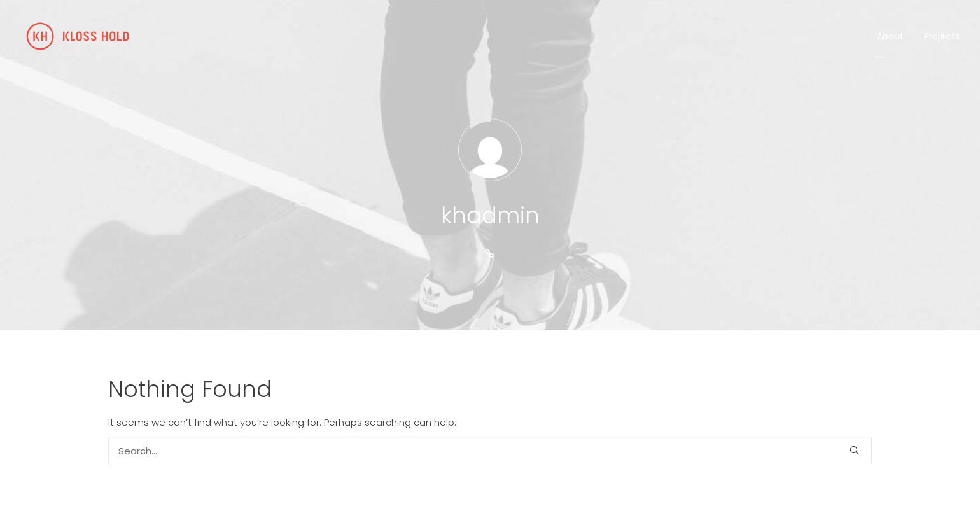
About (890, 36)
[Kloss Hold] (78, 36)
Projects (942, 36)
